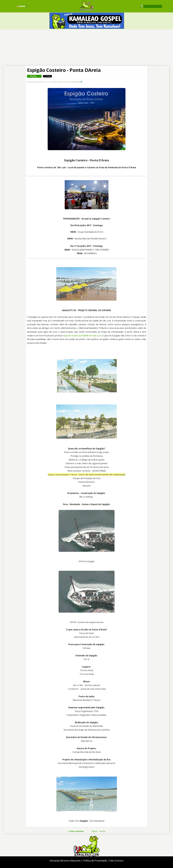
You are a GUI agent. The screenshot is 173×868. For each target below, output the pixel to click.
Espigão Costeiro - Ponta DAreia (64, 70)
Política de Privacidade (95, 861)
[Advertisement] (87, 48)
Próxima (102, 831)
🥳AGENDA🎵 (22, 6)
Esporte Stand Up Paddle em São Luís (82, 335)
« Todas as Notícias (76, 831)
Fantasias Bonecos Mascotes (65, 861)
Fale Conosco (116, 861)
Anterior (94, 831)
